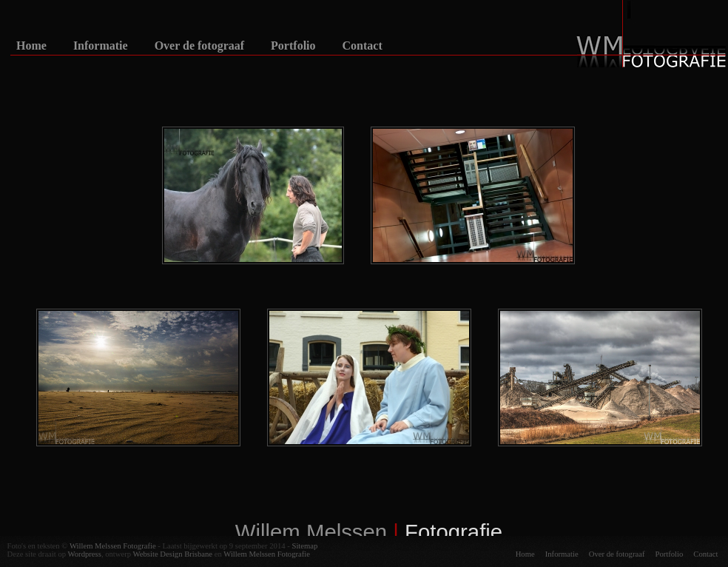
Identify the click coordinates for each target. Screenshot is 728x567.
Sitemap (304, 546)
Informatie (101, 46)
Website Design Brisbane (173, 554)
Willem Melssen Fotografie (113, 546)
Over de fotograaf (199, 46)
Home (31, 46)
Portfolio (293, 46)
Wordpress (85, 554)
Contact (363, 46)
